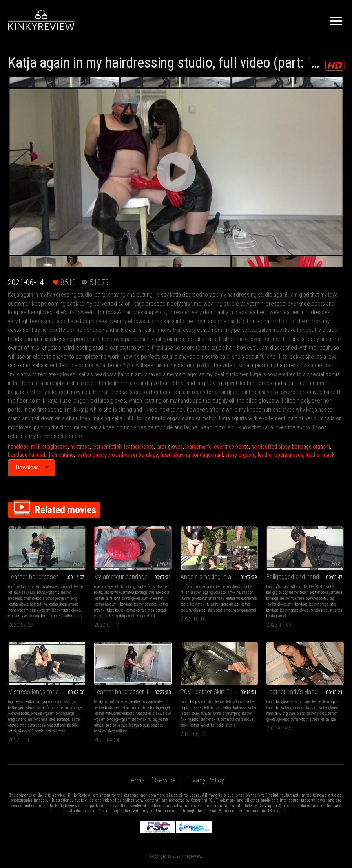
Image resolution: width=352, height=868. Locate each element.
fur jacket (218, 725)
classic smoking (228, 592)
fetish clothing (125, 587)
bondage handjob (27, 455)
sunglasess (197, 610)
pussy (283, 592)
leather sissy (72, 616)
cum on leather (153, 598)
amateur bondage (135, 592)
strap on (247, 592)
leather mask (320, 455)
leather (221, 587)
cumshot (66, 587)
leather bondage (145, 604)
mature (21, 587)
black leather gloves (312, 713)
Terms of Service (152, 780)
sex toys (70, 702)
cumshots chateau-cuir (237, 719)
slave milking (117, 731)
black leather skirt (206, 719)
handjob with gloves (281, 713)
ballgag (272, 592)
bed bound (117, 610)
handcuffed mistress (50, 731)
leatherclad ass (233, 708)
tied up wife (112, 592)
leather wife (198, 447)
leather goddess (291, 708)
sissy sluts (27, 592)
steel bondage (59, 719)
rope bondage (103, 587)
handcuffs (274, 587)
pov (198, 702)
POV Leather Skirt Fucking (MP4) (219, 692)
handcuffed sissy (270, 447)
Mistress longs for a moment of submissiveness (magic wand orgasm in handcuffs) (47, 692)
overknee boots (231, 447)
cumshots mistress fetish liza (313, 719)
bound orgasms (48, 592)
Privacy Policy (205, 780)
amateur (34, 587)
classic (310, 708)
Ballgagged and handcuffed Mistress (305, 577)
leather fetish (107, 447)
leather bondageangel (119, 616)
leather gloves (191, 598)
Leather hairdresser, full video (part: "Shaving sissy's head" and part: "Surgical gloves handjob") (133, 692)
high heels (16, 702)
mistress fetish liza (205, 708)
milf (35, 447)
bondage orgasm (311, 447)
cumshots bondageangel (153, 708)
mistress (80, 447)
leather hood (103, 604)
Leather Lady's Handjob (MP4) (304, 692)
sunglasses (55, 447)
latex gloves (170, 447)
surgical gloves (116, 725)
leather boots (139, 447)
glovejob (283, 719)
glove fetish (290, 702)
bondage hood (145, 616)
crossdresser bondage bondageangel (35, 616)
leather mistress (292, 598)
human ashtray (213, 598)
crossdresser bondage (133, 455)
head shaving (124, 708)
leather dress (91, 455)
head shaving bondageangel (192, 455)
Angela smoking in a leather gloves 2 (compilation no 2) (219, 577)
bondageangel (66, 713)
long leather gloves (127, 598)
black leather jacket (195, 725)
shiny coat (215, 610)
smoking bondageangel (240, 610)
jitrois (231, 725)
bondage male (152, 702)
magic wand (17, 719)
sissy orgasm (240, 455)
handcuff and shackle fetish (303, 587)
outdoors (195, 587)
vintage (305, 702)
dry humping (232, 713)
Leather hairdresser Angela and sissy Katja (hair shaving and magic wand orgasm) (47, 577)
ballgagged (16, 708)
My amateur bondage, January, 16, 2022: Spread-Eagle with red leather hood (133, 577)
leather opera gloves (281, 455)
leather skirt (103, 598)
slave (30, 708)
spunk (195, 713)
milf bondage (123, 604)
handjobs (18, 447)
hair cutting (61, 455)
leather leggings (202, 592)
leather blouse (139, 725)
